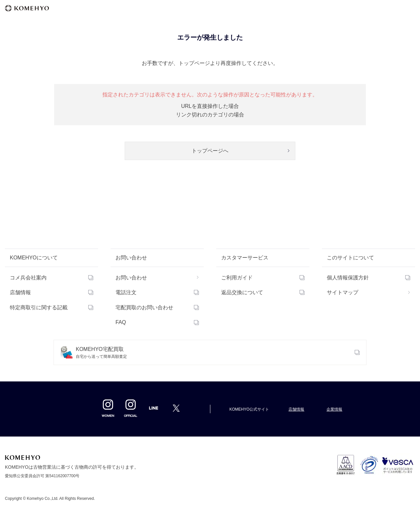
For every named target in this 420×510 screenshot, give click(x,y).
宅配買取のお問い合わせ (144, 307)
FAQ (121, 322)
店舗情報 (20, 292)
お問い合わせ (131, 278)
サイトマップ (343, 292)
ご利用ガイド (237, 278)
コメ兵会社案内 (28, 278)
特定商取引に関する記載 (39, 307)
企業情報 (334, 409)
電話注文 (126, 292)
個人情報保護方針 (348, 278)
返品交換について (242, 292)
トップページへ (210, 151)
